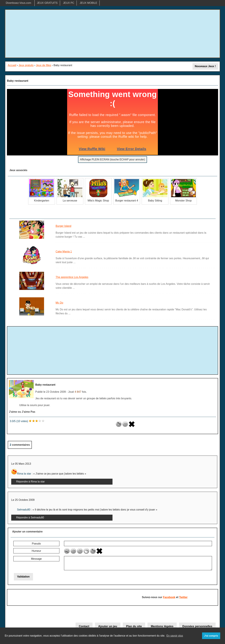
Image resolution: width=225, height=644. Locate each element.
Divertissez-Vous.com (18, 3)
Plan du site (134, 626)
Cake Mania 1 (64, 252)
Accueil (12, 65)
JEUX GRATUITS (47, 3)
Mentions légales (162, 626)
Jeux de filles (44, 65)
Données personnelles (197, 626)
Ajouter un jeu (108, 626)
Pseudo (36, 544)
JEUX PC (69, 3)
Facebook (169, 597)
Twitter (183, 597)
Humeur (36, 551)
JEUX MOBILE (88, 3)
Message (36, 559)
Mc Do (59, 303)
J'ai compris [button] (211, 636)
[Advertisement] (112, 34)
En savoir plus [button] (175, 636)
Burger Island (63, 226)
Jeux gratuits (26, 65)
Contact (84, 626)
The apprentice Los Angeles (72, 277)
